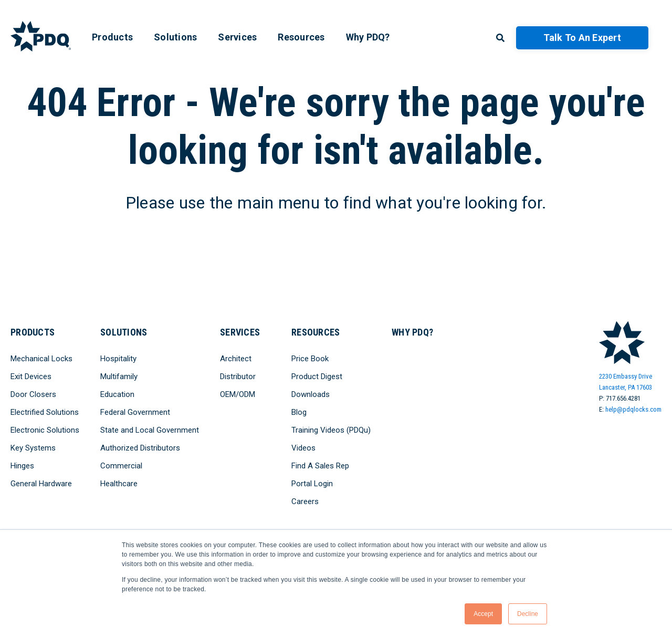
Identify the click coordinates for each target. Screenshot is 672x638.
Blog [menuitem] (299, 412)
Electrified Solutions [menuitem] (45, 412)
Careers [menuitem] (305, 501)
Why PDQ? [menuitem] (368, 37)
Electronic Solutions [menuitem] (45, 430)
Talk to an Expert (582, 38)
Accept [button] (483, 614)
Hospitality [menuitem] (118, 359)
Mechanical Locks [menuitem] (41, 359)
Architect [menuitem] (236, 359)
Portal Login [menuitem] (312, 484)
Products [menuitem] (112, 37)
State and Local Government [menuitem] (150, 430)
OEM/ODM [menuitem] (238, 394)
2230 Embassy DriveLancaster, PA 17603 (626, 382)
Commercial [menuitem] (121, 466)
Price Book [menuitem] (310, 359)
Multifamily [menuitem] (119, 376)
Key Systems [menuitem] (33, 448)
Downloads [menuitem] (311, 394)
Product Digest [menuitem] (317, 376)
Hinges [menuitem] (22, 466)
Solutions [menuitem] (175, 37)
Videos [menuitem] (303, 448)
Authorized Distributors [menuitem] (140, 448)
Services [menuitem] (237, 37)
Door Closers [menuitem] (33, 394)
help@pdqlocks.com (633, 409)
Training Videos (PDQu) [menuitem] (331, 430)
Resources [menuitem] (301, 37)
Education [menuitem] (117, 394)
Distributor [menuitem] (238, 376)
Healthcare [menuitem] (119, 484)
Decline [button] (528, 614)
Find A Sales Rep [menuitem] (320, 466)
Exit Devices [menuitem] (31, 376)
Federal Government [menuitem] (135, 412)
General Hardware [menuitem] (41, 484)
